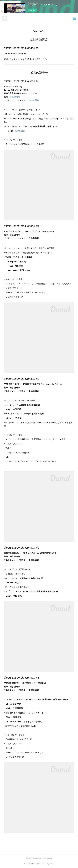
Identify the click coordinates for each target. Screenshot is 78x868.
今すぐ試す (33, 10)
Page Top (39, 849)
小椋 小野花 (34, 100)
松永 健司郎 (15, 97)
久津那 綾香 (20, 131)
